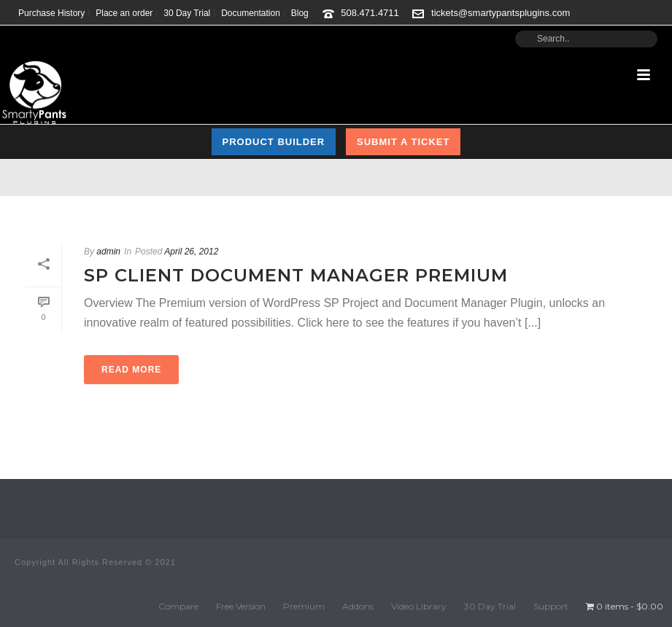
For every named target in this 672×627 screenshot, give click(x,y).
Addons (358, 606)
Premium (304, 606)
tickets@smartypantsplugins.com (501, 13)
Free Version (241, 606)
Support (551, 606)
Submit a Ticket (403, 142)
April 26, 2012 (191, 252)
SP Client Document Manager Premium (296, 275)
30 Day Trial (490, 606)
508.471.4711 (370, 13)
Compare (178, 606)
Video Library (419, 606)
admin (108, 252)
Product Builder (274, 142)
